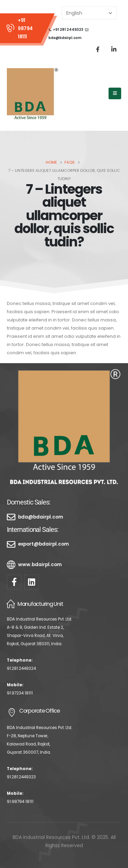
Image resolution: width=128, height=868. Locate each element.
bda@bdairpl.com (65, 38)
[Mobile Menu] (115, 93)
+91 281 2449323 (68, 30)
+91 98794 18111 (25, 28)
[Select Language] (89, 13)
